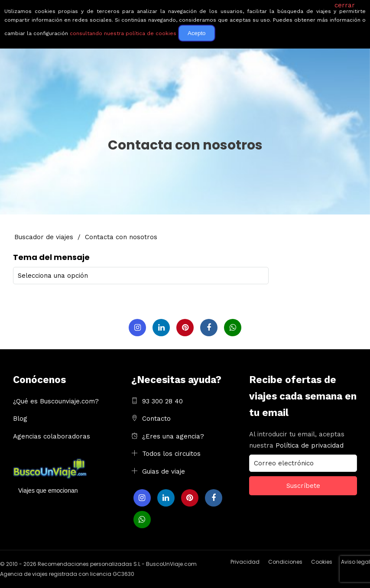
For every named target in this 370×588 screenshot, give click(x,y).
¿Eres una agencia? (173, 436)
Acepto (197, 33)
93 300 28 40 (162, 401)
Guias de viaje (164, 471)
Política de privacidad (310, 445)
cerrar (345, 5)
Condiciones (285, 561)
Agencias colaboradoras (52, 436)
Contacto (156, 418)
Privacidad (245, 561)
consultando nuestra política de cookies (123, 33)
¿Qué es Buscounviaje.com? (56, 401)
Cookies (322, 561)
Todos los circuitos (171, 453)
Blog (20, 418)
